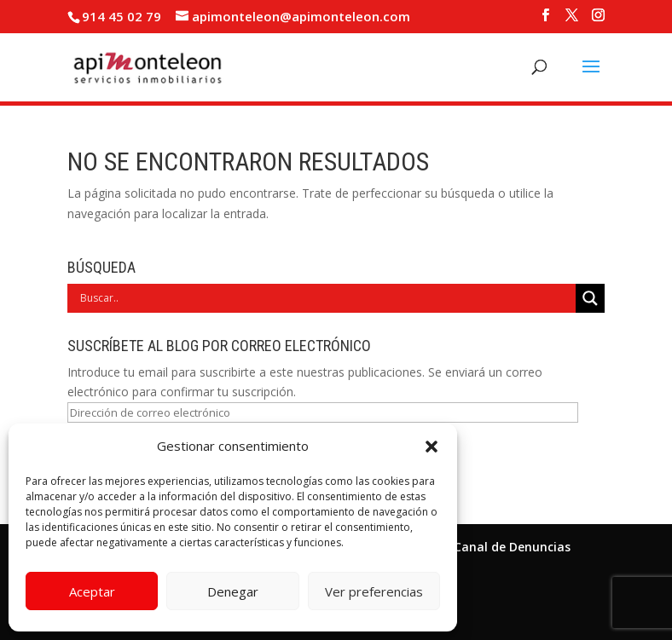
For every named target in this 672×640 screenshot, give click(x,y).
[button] (432, 447)
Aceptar (92, 591)
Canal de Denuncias (512, 547)
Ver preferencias (374, 591)
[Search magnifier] (590, 298)
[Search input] (326, 298)
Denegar (233, 591)
